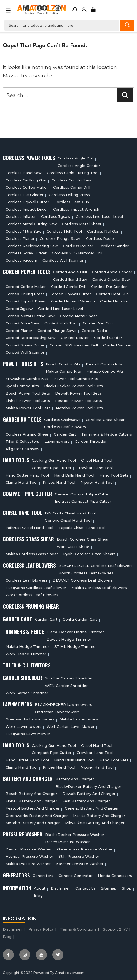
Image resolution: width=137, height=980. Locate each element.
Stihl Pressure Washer (79, 856)
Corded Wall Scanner (25, 352)
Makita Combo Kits (63, 371)
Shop (127, 888)
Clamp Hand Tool (22, 482)
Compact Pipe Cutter (52, 468)
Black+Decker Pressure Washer (75, 835)
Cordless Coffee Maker (27, 187)
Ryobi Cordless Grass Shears (89, 554)
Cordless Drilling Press (69, 195)
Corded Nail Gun (98, 323)
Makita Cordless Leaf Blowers (99, 588)
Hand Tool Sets (114, 475)
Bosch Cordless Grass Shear (83, 539)
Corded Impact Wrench (73, 301)
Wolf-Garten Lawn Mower (71, 726)
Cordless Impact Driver (27, 209)
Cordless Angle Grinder (79, 166)
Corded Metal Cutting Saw (30, 316)
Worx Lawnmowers (23, 726)
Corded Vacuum (118, 345)
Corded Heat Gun (112, 294)
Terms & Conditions (78, 929)
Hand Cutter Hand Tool (27, 475)
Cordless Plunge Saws (60, 238)
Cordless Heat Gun (72, 202)
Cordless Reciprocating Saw (32, 246)
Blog (38, 895)
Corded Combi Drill (68, 287)
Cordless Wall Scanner (63, 260)
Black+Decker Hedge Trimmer (75, 632)
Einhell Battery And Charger (31, 801)
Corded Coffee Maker (26, 287)
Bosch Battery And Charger (31, 794)
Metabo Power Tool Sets (79, 408)
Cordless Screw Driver (26, 253)
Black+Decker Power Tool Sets (73, 386)
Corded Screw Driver (25, 345)
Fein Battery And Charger (86, 801)
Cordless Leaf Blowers (65, 427)
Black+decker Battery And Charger (88, 786)
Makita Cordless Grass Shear (32, 554)
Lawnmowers (57, 441)
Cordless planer (20, 238)
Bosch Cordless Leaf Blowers (86, 573)
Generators (43, 876)
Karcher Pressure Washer (80, 864)
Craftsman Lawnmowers (57, 712)
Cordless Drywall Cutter (27, 202)
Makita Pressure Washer (28, 864)
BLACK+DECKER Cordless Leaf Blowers (96, 566)
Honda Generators (115, 876)
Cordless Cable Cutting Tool (73, 173)
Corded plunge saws (57, 331)
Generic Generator (76, 876)
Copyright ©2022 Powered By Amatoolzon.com (44, 973)
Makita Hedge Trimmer (27, 646)
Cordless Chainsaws (62, 420)
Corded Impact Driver (26, 301)
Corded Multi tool (61, 323)
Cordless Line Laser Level (99, 216)
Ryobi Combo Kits (22, 386)
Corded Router (75, 338)
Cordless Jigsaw (56, 216)
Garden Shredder (91, 441)
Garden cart (65, 434)
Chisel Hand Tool (97, 460)
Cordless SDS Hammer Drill (77, 253)
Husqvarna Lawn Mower (28, 734)
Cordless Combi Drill (72, 187)
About (40, 888)
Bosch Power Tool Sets (28, 393)
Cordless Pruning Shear (27, 434)
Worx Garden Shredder (27, 693)
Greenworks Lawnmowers (30, 719)
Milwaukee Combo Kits (27, 379)
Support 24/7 (115, 929)
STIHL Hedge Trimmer (76, 646)
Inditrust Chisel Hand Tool (29, 528)
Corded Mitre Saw (22, 323)
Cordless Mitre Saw (23, 231)
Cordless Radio (100, 238)
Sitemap (109, 888)
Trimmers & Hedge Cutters (107, 434)
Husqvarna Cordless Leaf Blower (36, 588)
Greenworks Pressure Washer (85, 849)
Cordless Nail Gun (103, 231)
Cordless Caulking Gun (26, 180)
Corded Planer (19, 331)
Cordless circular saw (71, 180)
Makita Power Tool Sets (28, 408)
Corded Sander (108, 338)
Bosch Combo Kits (63, 364)
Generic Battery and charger (92, 808)
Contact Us (85, 888)
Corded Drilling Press (25, 294)
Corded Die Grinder (109, 287)
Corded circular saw (111, 279)
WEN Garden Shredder (66, 686)
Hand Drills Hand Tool (74, 475)
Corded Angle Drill (70, 272)
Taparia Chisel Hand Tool (82, 528)
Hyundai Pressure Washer (29, 856)
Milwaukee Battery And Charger (95, 823)
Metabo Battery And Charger (33, 823)
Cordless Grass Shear (105, 420)
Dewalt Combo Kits (104, 364)
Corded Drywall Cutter (70, 294)
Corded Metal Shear (78, 316)
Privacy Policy (41, 929)
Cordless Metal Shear (82, 224)
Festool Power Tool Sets (79, 401)
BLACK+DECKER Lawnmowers (63, 704)
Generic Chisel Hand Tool (68, 520)
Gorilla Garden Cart (80, 619)
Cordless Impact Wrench (76, 209)
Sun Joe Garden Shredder (69, 678)
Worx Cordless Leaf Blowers (32, 595)
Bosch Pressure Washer (68, 842)
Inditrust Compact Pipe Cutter (83, 501)
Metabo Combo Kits (105, 371)
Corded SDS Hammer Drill (74, 345)
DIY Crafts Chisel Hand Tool (70, 513)
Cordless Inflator (21, 216)
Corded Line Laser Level (61, 309)
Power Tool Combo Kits (76, 379)
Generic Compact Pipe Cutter (82, 494)
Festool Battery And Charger (33, 808)
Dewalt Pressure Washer (29, 849)
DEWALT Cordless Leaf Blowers (83, 580)
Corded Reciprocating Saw (31, 338)
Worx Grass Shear (73, 547)
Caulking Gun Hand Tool (54, 460)
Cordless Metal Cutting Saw (31, 224)
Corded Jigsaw (19, 309)
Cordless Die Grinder (25, 195)
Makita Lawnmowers (79, 719)
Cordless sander (114, 246)
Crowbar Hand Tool (95, 468)
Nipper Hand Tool (97, 482)
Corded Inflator (114, 301)
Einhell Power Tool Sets (28, 401)
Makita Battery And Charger (99, 816)
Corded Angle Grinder (112, 272)
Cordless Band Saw (24, 173)
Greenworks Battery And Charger (37, 816)
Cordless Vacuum (21, 260)
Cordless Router (78, 246)
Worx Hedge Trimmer (26, 654)
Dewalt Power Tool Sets (78, 393)
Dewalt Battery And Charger (89, 794)
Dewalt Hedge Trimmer (69, 639)
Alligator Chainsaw (22, 449)
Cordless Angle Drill (76, 158)
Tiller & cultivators (22, 441)
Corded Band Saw (70, 279)
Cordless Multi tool (64, 231)
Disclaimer (60, 888)
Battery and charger (75, 779)
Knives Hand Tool (59, 482)
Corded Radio (94, 331)
